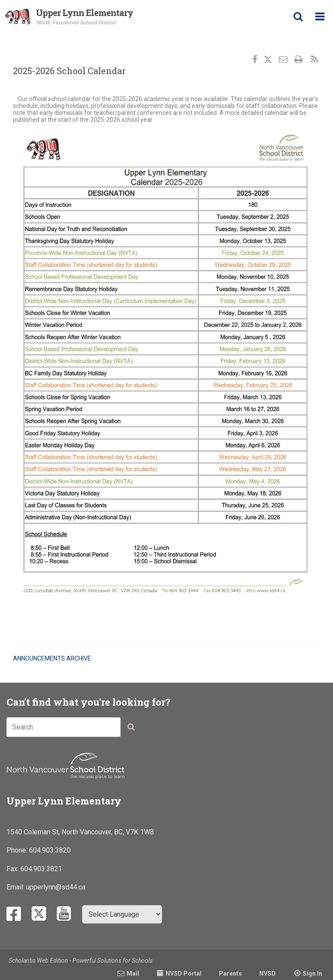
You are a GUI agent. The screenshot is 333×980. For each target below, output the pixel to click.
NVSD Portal (184, 973)
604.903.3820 (50, 850)
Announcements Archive (52, 658)
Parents (230, 973)
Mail (133, 973)
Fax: (13, 869)
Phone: (18, 850)
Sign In (312, 973)
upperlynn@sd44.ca (56, 887)
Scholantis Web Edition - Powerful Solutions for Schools (81, 960)
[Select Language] (122, 914)
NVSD (268, 973)
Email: (16, 887)
